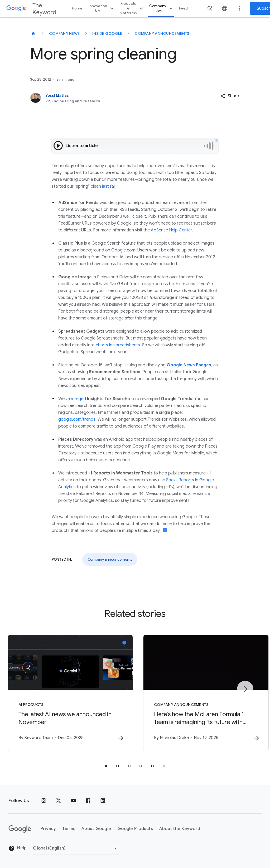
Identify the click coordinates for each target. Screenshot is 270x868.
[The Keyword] (33, 33)
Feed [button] (183, 8)
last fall (109, 186)
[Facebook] (88, 801)
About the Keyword (180, 829)
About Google (96, 829)
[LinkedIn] (103, 801)
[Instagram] (44, 801)
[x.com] (59, 801)
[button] (230, 96)
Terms (69, 829)
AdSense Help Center (171, 230)
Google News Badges (189, 365)
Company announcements (110, 559)
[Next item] (245, 689)
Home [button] (77, 8)
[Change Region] (76, 848)
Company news (162, 8)
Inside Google (107, 33)
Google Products (135, 829)
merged (78, 399)
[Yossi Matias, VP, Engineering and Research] (113, 98)
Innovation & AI (102, 8)
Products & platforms (132, 8)
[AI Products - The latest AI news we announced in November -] (66, 693)
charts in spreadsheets (118, 345)
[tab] (106, 766)
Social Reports (180, 480)
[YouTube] (73, 801)
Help (18, 848)
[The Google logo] (20, 829)
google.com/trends (77, 419)
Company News (64, 33)
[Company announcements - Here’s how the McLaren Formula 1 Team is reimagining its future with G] (204, 693)
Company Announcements (162, 33)
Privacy (48, 829)
